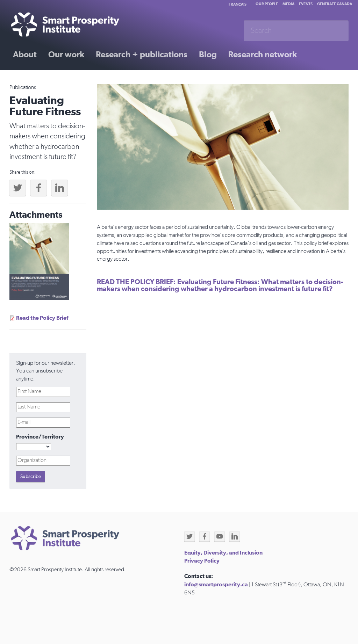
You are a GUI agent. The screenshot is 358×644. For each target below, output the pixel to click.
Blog (208, 55)
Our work (66, 55)
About (25, 55)
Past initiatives (41, 79)
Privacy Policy (202, 561)
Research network (263, 55)
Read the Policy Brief (42, 318)
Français (238, 4)
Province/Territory (40, 437)
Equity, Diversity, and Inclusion (223, 553)
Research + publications (142, 55)
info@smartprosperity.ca (216, 585)
